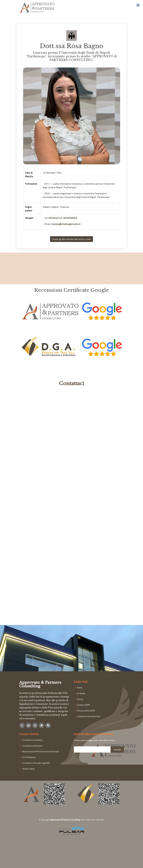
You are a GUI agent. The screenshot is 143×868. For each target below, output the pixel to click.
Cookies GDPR (83, 705)
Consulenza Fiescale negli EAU (36, 763)
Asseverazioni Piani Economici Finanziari (41, 751)
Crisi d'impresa (29, 757)
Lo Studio (81, 693)
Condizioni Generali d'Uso (89, 716)
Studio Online (28, 769)
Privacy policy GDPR (86, 711)
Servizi (80, 699)
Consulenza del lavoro (32, 746)
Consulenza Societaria (32, 740)
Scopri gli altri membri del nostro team (71, 239)
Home (80, 688)
